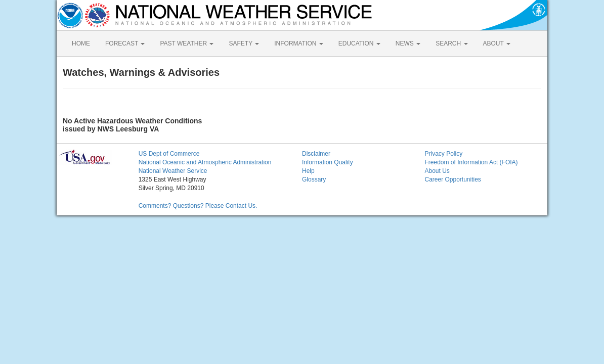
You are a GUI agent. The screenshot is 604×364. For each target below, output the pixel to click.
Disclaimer (316, 154)
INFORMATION (298, 43)
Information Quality (328, 162)
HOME (81, 43)
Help (308, 171)
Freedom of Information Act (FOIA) (471, 162)
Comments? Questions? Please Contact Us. (198, 206)
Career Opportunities (452, 179)
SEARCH (451, 43)
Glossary (314, 179)
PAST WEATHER (187, 43)
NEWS (408, 43)
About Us (437, 171)
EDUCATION (359, 43)
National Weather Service (173, 171)
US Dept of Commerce (169, 154)
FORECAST (125, 43)
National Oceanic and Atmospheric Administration (205, 162)
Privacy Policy (443, 154)
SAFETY (244, 43)
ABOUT (497, 43)
